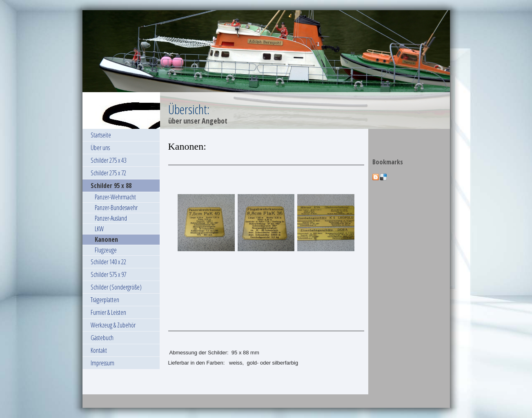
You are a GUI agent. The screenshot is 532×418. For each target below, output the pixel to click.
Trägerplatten (105, 300)
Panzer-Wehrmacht (115, 197)
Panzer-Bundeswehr (116, 208)
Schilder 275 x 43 (108, 160)
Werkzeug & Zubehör (113, 325)
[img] (266, 70)
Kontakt (99, 350)
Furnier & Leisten (108, 312)
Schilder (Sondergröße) (116, 287)
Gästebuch (102, 338)
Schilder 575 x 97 (108, 274)
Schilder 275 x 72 (108, 173)
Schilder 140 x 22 (108, 262)
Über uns (100, 148)
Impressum (102, 363)
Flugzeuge (106, 250)
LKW (99, 229)
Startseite (101, 135)
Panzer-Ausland (111, 218)
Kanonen (106, 239)
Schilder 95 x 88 (111, 186)
